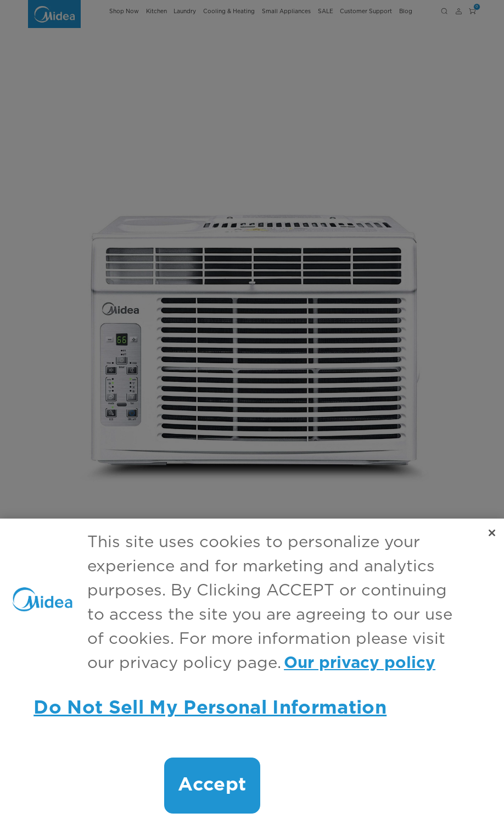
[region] (252, 677)
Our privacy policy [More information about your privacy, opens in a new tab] (360, 663)
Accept (212, 785)
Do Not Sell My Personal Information (210, 708)
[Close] (492, 533)
